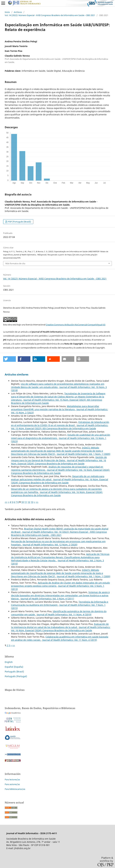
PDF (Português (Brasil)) (19, 222)
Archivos (18, 12)
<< (6, 502)
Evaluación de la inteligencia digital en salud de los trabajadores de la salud (60, 626)
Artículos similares (17, 374)
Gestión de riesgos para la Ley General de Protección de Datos (59, 459)
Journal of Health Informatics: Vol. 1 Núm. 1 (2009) (84, 454)
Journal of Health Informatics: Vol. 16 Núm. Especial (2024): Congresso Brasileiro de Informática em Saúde (59, 462)
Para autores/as (12, 784)
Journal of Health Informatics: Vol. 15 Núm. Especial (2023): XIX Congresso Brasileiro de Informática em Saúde (60, 427)
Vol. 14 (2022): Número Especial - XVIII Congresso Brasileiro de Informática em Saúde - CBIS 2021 (50, 15)
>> (37, 502)
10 (22, 502)
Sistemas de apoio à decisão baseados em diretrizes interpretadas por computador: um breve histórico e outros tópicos (60, 595)
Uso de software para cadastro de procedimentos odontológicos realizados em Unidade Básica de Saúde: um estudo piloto (58, 386)
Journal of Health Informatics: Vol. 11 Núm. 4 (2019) (64, 614)
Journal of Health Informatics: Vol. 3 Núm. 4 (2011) (47, 599)
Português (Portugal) (16, 676)
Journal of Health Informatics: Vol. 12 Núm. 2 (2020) (50, 545)
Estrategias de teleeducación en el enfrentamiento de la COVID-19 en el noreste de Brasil (60, 424)
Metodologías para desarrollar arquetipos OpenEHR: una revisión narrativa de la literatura (55, 408)
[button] (10, 359)
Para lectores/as (12, 779)
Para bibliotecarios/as (15, 789)
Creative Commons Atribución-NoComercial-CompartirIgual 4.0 (75, 325)
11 (26, 502)
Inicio (7, 12)
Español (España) (14, 667)
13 (32, 502)
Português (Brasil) (14, 672)
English (9, 662)
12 (29, 502)
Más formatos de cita (15, 263)
